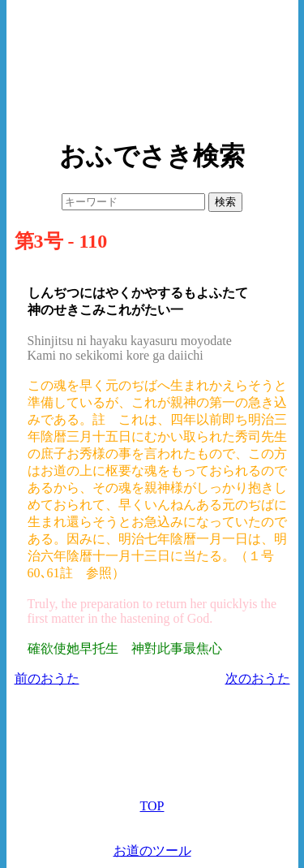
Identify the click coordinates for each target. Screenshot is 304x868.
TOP (152, 806)
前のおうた (47, 678)
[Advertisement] (152, 65)
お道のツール (152, 851)
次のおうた (258, 678)
